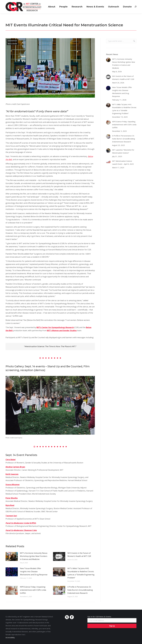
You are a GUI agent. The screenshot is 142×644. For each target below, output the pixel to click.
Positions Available (112, 2)
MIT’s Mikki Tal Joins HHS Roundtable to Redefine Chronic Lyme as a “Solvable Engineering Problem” (81, 573)
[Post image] (12, 556)
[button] (40, 358)
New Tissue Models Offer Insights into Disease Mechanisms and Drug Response (34, 572)
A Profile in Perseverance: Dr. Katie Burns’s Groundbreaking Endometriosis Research (80, 590)
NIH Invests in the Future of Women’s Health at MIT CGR (79, 555)
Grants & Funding (94, 2)
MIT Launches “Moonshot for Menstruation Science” (123, 151)
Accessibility (10, 637)
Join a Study (80, 2)
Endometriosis (12, 41)
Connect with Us (129, 2)
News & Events (12, 44)
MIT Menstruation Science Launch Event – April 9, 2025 (123, 162)
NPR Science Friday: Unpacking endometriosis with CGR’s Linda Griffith (33, 590)
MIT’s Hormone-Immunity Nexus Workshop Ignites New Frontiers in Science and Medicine (34, 556)
